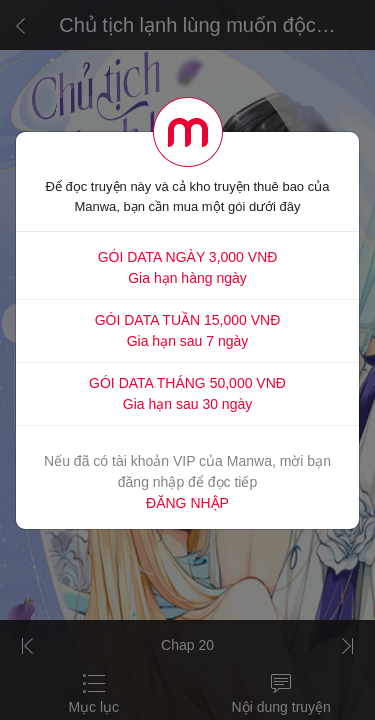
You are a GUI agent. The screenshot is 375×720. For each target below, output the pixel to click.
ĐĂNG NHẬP (187, 503)
